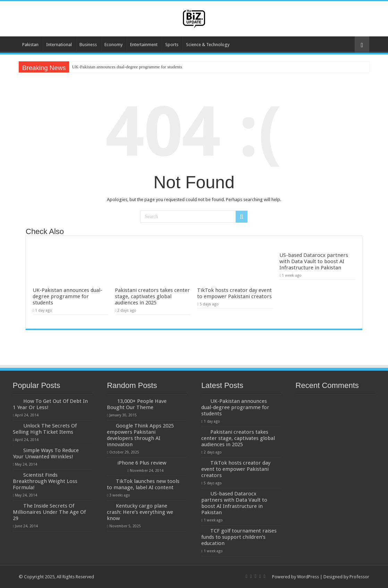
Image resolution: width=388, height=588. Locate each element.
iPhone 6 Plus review (142, 463)
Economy (113, 45)
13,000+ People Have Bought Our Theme (137, 404)
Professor (359, 577)
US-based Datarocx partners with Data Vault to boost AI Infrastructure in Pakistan (314, 261)
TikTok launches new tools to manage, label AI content (143, 484)
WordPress (308, 577)
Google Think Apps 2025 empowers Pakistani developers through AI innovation (140, 435)
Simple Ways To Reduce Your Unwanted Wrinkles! (46, 453)
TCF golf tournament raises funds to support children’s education (239, 537)
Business (88, 45)
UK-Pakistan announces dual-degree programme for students (127, 67)
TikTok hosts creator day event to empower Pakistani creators (234, 293)
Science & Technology (208, 45)
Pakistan (30, 45)
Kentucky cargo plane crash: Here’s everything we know (140, 512)
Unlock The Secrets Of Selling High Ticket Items (45, 429)
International (59, 45)
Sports (172, 45)
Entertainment (144, 45)
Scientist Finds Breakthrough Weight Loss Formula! (45, 481)
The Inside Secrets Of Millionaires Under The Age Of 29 (49, 512)
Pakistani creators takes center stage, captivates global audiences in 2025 (152, 296)
